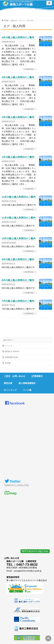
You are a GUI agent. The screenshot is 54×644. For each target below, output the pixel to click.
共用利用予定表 (11, 357)
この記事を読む (29, 69)
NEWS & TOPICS (23, 42)
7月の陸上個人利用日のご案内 (18, 301)
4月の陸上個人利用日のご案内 (18, 37)
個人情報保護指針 (27, 383)
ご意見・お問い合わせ (14, 376)
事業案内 (37, 376)
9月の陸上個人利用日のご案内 (18, 259)
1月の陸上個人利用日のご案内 (18, 157)
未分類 (8, 363)
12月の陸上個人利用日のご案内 (19, 197)
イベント (9, 346)
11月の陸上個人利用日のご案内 (19, 218)
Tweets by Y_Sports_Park (17, 485)
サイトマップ (10, 390)
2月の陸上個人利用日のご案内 (18, 117)
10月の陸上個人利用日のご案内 (19, 238)
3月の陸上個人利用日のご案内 (18, 77)
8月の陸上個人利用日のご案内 (18, 280)
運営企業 (8, 383)
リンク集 (27, 390)
